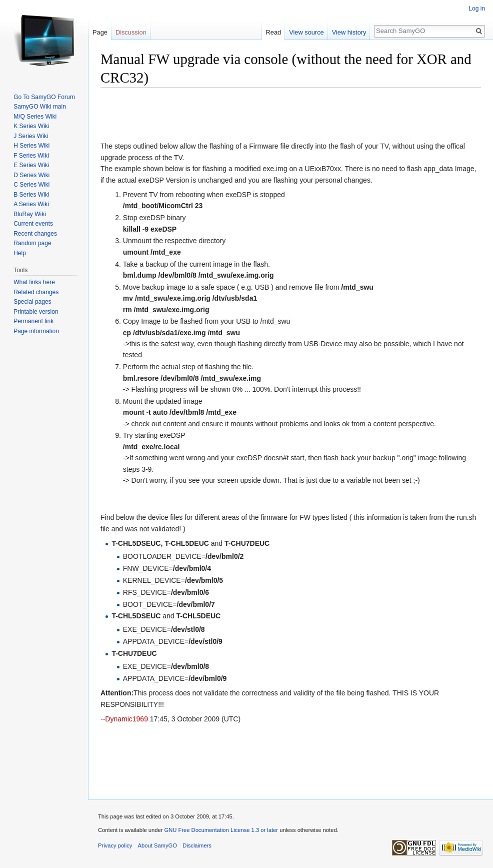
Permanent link (33, 321)
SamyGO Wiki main (40, 107)
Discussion (131, 32)
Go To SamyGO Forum (44, 97)
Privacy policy (115, 845)
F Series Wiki (31, 156)
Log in (477, 9)
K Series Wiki (31, 126)
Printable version (36, 312)
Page (100, 32)
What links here (34, 282)
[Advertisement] (217, 116)
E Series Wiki (31, 165)
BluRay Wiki (30, 214)
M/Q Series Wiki (35, 117)
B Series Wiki (31, 195)
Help (20, 253)
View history (349, 32)
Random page (32, 243)
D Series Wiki (31, 175)
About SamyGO (157, 845)
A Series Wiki (31, 204)
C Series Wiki (31, 185)
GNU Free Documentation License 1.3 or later (221, 830)
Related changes (36, 292)
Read (274, 32)
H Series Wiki (31, 146)
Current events (33, 224)
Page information (36, 331)
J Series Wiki (31, 136)
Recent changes (35, 234)
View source (306, 32)
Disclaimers (197, 845)
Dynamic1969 (126, 719)
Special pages (32, 302)
